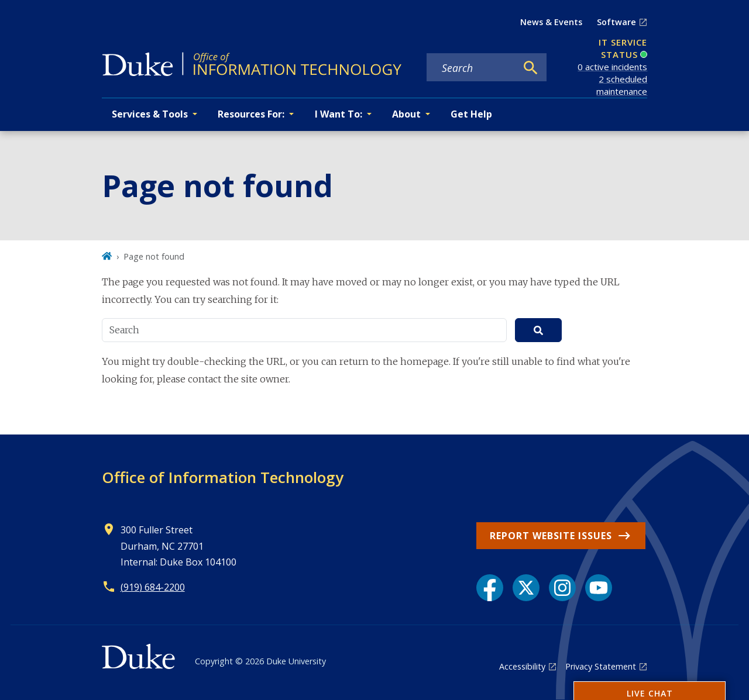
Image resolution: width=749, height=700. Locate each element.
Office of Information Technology (223, 477)
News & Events (551, 22)
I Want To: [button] (339, 114)
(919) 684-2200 (153, 587)
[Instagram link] (562, 588)
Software (616, 22)
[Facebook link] (490, 588)
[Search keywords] (471, 68)
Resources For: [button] (251, 114)
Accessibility (522, 666)
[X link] (526, 588)
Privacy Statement (601, 666)
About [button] (406, 114)
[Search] (531, 68)
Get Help (471, 114)
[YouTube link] (599, 588)
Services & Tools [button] (150, 114)
